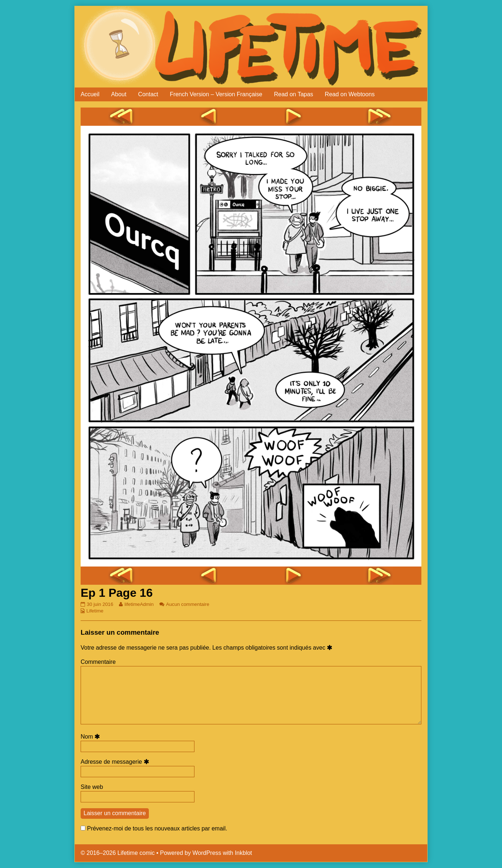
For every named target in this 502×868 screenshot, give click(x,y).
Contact (148, 94)
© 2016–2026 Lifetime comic (118, 853)
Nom (91, 737)
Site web (92, 787)
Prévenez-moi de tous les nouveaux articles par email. (157, 828)
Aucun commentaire (188, 604)
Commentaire (98, 662)
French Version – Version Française (216, 94)
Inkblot (244, 853)
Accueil (90, 94)
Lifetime (95, 611)
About (119, 94)
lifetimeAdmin (139, 604)
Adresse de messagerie (116, 762)
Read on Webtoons (350, 94)
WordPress (207, 853)
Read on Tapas (294, 94)
